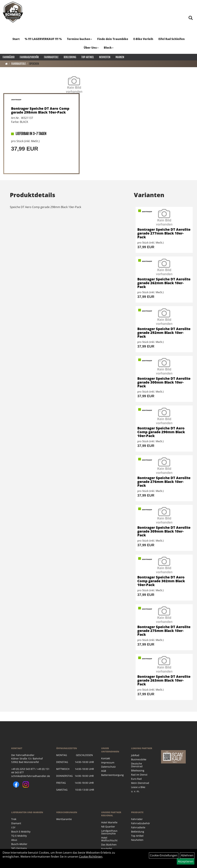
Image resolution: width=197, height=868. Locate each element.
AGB (104, 771)
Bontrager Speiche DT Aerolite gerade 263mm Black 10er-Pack (164, 680)
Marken (120, 57)
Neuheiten (105, 57)
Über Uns (91, 48)
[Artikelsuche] (191, 18)
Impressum (108, 763)
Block (109, 48)
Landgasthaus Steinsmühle (109, 832)
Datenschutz (108, 767)
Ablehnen (187, 855)
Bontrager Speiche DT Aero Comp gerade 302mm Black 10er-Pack (161, 581)
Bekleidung (70, 57)
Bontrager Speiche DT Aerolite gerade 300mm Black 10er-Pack (164, 382)
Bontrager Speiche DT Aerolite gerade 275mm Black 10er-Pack (164, 631)
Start (16, 39)
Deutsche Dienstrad (137, 765)
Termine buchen (79, 39)
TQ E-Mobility (19, 836)
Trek (14, 819)
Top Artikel (88, 57)
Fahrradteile (51, 57)
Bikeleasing (138, 770)
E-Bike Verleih (143, 39)
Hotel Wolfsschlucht (109, 839)
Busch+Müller (19, 844)
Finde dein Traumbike (113, 39)
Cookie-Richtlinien (91, 857)
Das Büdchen (109, 845)
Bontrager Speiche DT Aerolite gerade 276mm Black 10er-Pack (164, 482)
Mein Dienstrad (140, 783)
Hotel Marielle (109, 822)
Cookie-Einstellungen (164, 855)
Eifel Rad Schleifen (172, 39)
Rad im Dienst (139, 775)
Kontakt (106, 758)
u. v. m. (135, 791)
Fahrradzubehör (29, 57)
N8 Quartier (108, 827)
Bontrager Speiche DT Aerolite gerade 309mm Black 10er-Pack (164, 531)
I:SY (13, 827)
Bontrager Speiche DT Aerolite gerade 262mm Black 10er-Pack (164, 283)
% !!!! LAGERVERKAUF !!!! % (43, 39)
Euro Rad (136, 779)
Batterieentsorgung (112, 775)
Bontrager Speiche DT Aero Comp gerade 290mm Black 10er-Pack (161, 432)
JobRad (135, 755)
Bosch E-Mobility (21, 832)
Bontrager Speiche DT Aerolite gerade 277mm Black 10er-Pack (164, 233)
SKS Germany (19, 848)
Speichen (34, 64)
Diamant (16, 823)
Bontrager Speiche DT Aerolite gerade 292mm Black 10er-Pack (164, 333)
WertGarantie (64, 819)
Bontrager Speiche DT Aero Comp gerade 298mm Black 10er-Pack (40, 110)
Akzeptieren (186, 861)
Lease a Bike (138, 787)
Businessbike (139, 759)
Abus (14, 840)
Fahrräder (9, 57)
